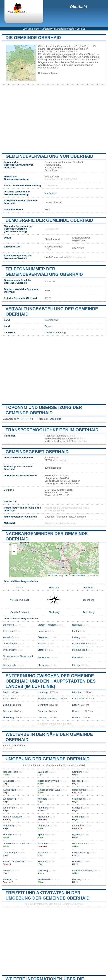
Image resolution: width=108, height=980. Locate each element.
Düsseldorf (78, 699)
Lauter (19, 587)
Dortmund (43, 705)
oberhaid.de (51, 193)
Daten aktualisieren (49, 73)
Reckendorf (44, 657)
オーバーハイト (25, 419)
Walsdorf (8, 637)
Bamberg (43, 631)
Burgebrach (9, 665)
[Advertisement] (54, 119)
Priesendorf (9, 650)
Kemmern (8, 631)
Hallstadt (54, 587)
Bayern (48, 326)
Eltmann (77, 665)
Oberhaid (78, 7)
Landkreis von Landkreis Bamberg (58, 29)
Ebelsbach (43, 665)
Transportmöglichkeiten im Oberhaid (52, 430)
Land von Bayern (31, 29)
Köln (5, 699)
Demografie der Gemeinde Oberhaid (49, 220)
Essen (76, 705)
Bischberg (88, 600)
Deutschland (51, 320)
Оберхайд (56, 419)
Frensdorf (77, 657)
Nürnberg (9, 717)
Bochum (77, 717)
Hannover (77, 711)
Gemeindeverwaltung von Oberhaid (49, 156)
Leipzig (7, 705)
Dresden (42, 711)
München (77, 692)
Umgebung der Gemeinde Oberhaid (48, 759)
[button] (14, 547)
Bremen (7, 711)
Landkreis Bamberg (55, 332)
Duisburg (42, 717)
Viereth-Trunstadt (19, 600)
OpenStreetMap (79, 576)
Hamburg (43, 692)
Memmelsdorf (80, 650)
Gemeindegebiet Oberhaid (37, 452)
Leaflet (53, 576)
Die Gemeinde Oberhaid (33, 38)
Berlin (6, 692)
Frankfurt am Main (47, 699)
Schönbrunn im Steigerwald (18, 656)
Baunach (42, 644)
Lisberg (76, 637)
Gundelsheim (10, 644)
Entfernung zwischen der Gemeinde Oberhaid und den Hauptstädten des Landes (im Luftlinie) (51, 681)
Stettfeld (42, 650)
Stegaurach (44, 637)
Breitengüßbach (81, 644)
